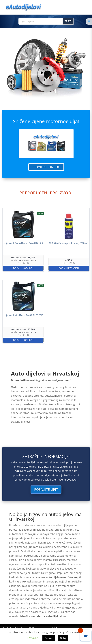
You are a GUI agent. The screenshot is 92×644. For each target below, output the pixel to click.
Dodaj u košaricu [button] (23, 268)
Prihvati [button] (49, 638)
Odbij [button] (63, 638)
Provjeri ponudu (46, 167)
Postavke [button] (32, 638)
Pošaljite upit (46, 489)
